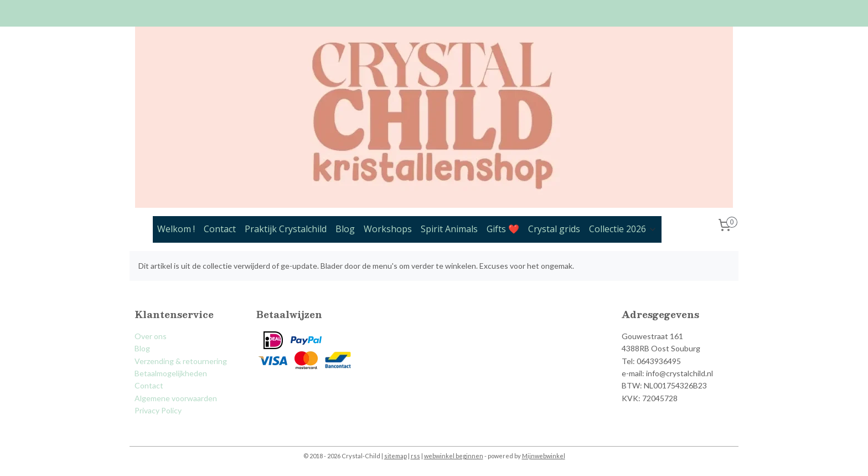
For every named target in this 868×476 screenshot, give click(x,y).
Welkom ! (176, 229)
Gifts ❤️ (503, 229)
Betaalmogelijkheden (171, 373)
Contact (220, 229)
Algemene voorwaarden (176, 398)
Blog (345, 229)
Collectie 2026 (623, 229)
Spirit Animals (449, 229)
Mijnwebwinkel (544, 456)
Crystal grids (554, 229)
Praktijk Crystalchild (286, 229)
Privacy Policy (158, 410)
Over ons (151, 336)
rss (415, 456)
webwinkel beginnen (454, 456)
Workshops (388, 229)
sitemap (396, 456)
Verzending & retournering (181, 361)
